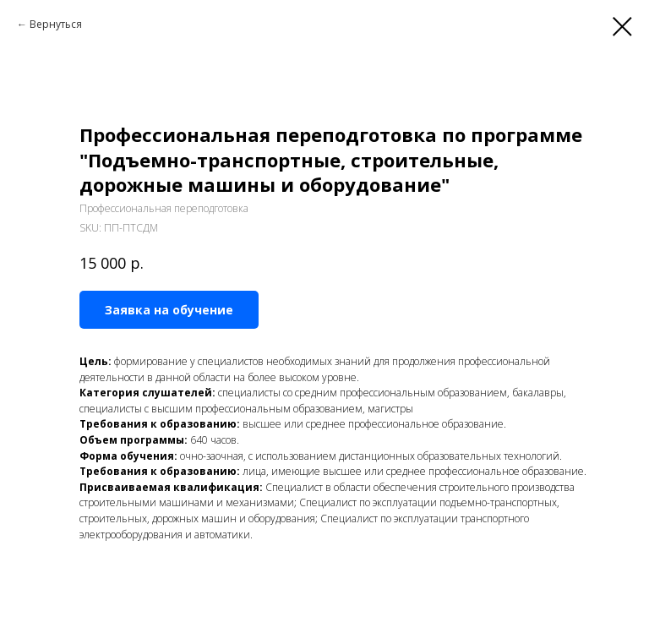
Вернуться (56, 24)
